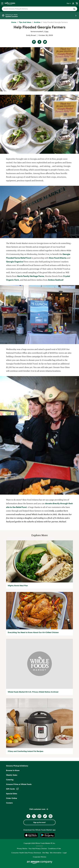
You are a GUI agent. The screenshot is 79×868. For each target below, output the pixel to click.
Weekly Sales (12, 775)
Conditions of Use (54, 848)
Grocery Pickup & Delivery (17, 766)
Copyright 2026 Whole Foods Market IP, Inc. (39, 843)
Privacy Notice (22, 848)
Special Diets (12, 794)
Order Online (12, 798)
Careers (9, 803)
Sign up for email (39, 822)
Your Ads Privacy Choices (38, 848)
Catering (10, 780)
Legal (65, 853)
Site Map (45, 853)
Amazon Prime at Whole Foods (19, 784)
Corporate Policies (39, 857)
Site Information (56, 853)
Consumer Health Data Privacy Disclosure (26, 853)
